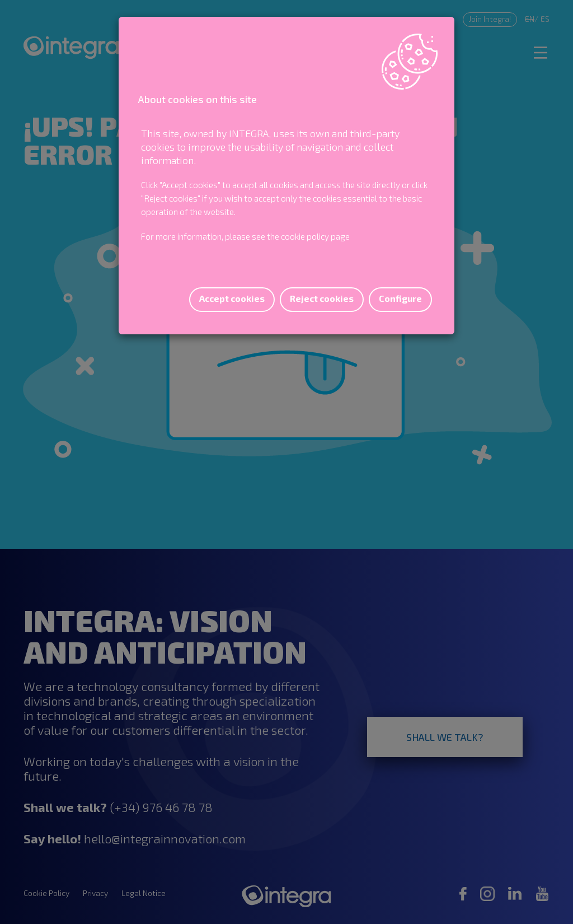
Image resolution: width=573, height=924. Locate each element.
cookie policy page (315, 236)
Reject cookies (322, 298)
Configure (400, 298)
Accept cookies (232, 298)
